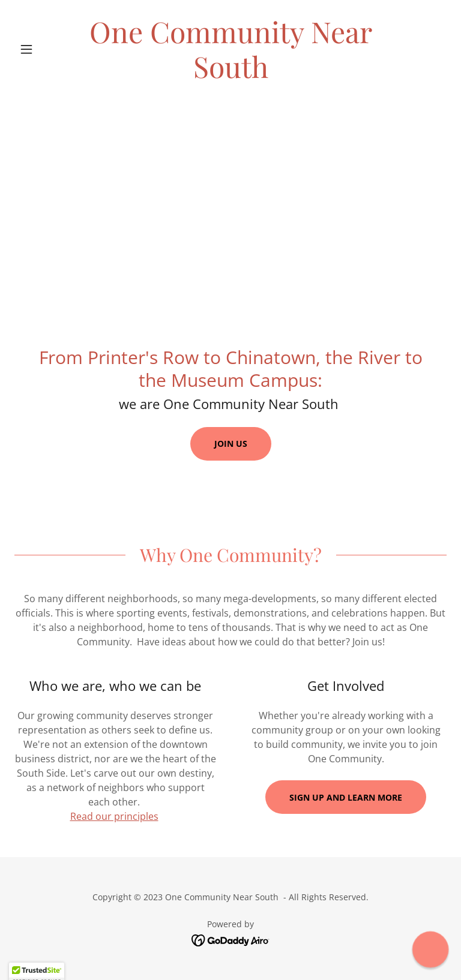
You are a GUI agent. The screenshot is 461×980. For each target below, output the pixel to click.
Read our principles (114, 816)
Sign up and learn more (346, 797)
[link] (230, 74)
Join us (231, 444)
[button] (47, 49)
